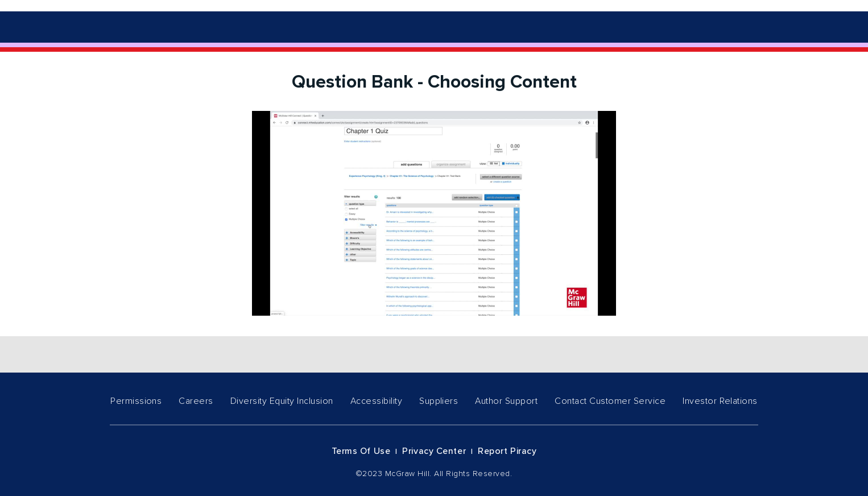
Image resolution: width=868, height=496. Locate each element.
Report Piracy (507, 451)
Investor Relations (720, 401)
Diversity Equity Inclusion (282, 401)
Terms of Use (361, 451)
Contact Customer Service (610, 401)
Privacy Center (434, 451)
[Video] (434, 213)
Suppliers (439, 401)
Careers (196, 401)
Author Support (506, 401)
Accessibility (376, 401)
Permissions (136, 401)
